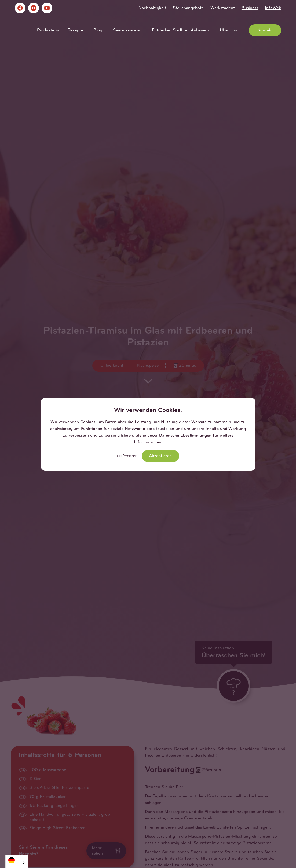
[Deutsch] (17, 860)
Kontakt (265, 30)
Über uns (228, 30)
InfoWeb (273, 8)
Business (250, 8)
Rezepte (75, 30)
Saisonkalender (127, 30)
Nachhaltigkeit (152, 8)
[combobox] (17, 861)
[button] (47, 30)
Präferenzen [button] (127, 456)
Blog (98, 30)
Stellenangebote (188, 8)
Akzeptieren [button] (160, 456)
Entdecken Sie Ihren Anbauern (181, 30)
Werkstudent (223, 8)
